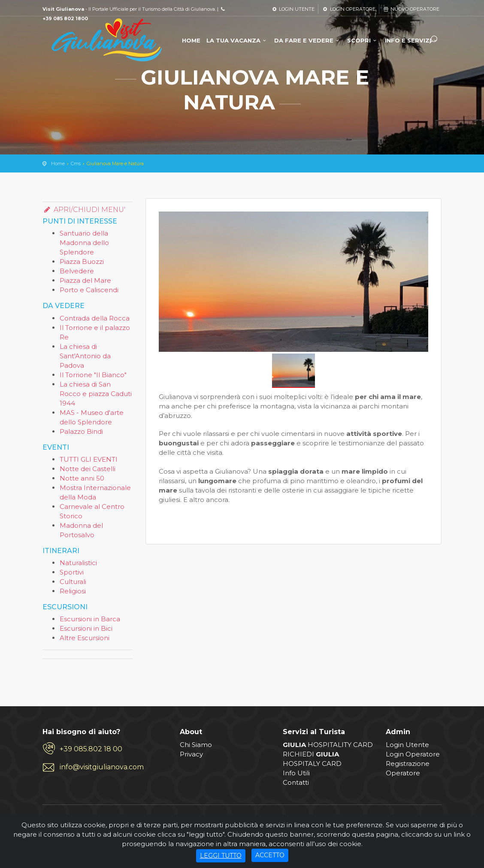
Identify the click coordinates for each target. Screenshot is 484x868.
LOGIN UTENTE (293, 9)
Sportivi (72, 572)
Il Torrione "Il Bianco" (93, 375)
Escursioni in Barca (90, 619)
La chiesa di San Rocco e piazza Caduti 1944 (96, 394)
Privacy (191, 754)
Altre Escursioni (85, 638)
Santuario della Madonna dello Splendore (84, 243)
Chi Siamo (196, 745)
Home (58, 163)
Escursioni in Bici (86, 628)
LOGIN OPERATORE (348, 9)
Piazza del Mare (85, 280)
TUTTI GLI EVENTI (89, 459)
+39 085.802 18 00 (91, 749)
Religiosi (73, 591)
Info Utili (296, 773)
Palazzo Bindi (81, 431)
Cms (76, 163)
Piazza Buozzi (82, 262)
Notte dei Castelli (88, 469)
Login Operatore (413, 754)
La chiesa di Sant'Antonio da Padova (85, 356)
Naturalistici (78, 563)
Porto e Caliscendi (89, 290)
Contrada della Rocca (95, 318)
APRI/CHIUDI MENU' (84, 210)
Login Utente (407, 745)
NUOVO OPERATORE (411, 9)
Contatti (296, 782)
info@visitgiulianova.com (102, 767)
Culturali (73, 582)
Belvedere (77, 271)
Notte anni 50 (82, 478)
